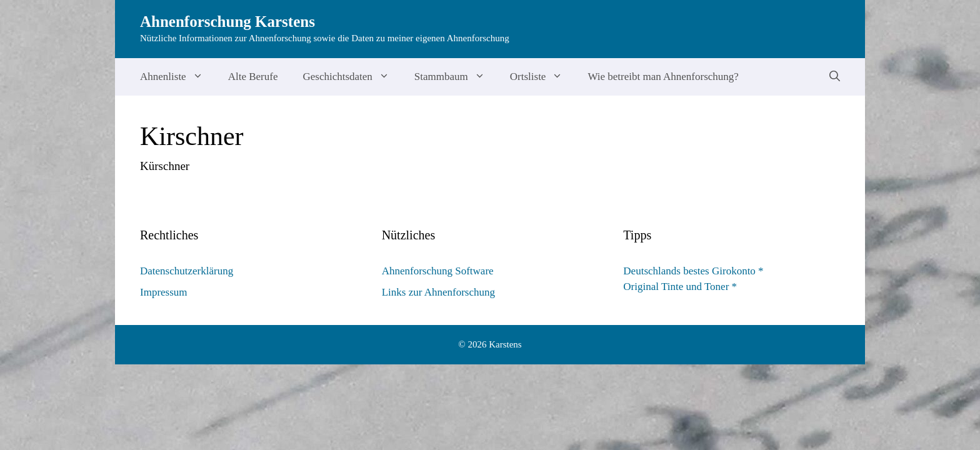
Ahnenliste (178, 77)
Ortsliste (543, 77)
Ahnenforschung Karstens (227, 22)
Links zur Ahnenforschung (438, 292)
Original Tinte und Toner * (680, 287)
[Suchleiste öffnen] (835, 77)
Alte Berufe (253, 77)
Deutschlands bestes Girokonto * (693, 271)
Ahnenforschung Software (438, 271)
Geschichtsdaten (352, 77)
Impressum (164, 292)
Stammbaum (456, 77)
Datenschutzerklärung (187, 271)
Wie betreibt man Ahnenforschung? (663, 77)
